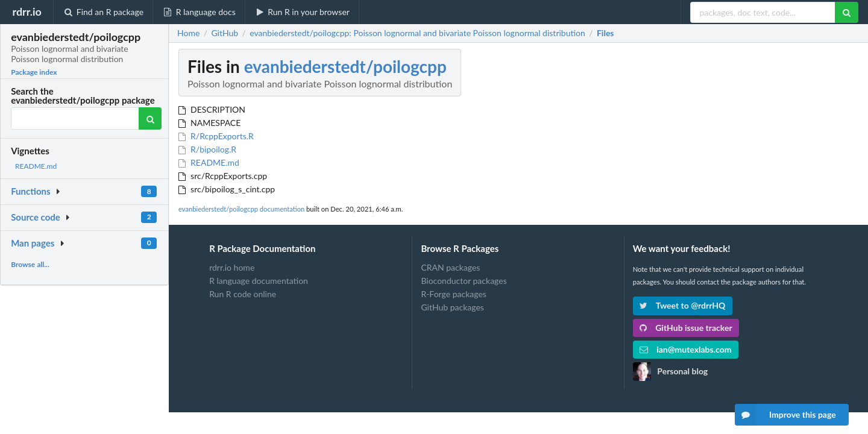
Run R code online (243, 294)
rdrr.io (27, 11)
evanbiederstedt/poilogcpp (345, 66)
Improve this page (785, 415)
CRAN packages (450, 268)
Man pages (33, 243)
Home (188, 33)
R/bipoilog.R (207, 149)
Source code (36, 217)
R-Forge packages (453, 294)
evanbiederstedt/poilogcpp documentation (241, 209)
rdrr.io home (232, 268)
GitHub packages (452, 307)
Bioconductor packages (464, 281)
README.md (36, 166)
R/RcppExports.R (216, 136)
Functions (30, 191)
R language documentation (259, 281)
